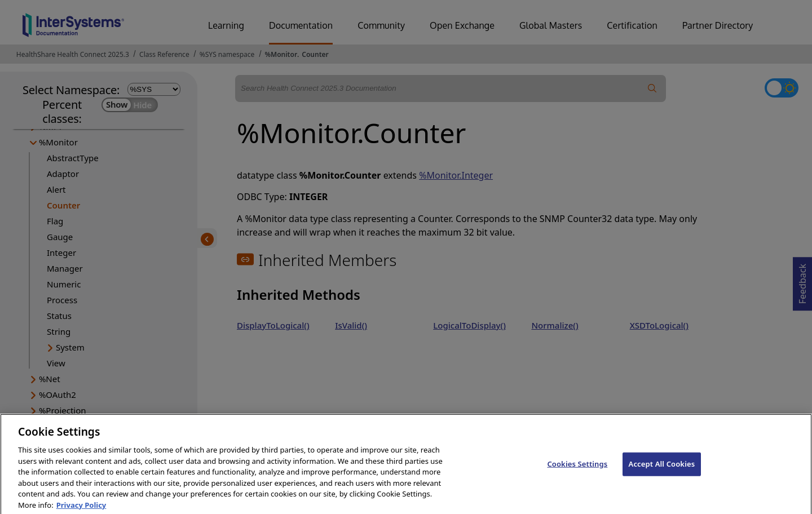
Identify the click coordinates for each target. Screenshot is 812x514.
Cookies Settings (577, 469)
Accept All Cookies (662, 469)
